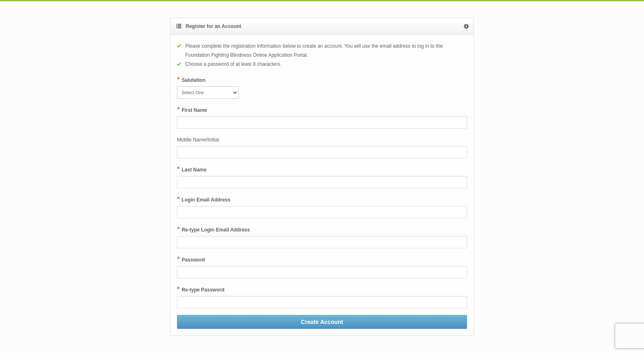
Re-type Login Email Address (216, 230)
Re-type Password (203, 290)
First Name (194, 110)
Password (193, 260)
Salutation (193, 80)
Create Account (322, 322)
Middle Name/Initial (198, 140)
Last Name (194, 170)
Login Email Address (206, 200)
